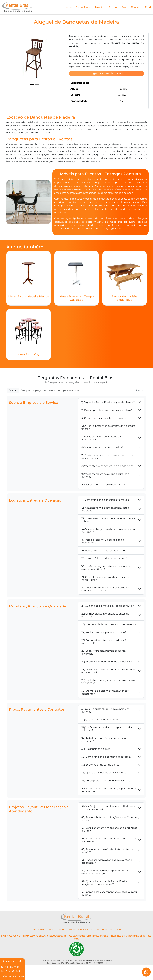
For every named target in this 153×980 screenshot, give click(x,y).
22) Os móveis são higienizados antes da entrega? (105, 627)
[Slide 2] (37, 85)
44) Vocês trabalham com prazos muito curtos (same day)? (109, 852)
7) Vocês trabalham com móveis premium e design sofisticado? (107, 469)
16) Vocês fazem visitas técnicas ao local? (105, 562)
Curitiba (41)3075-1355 (110, 948)
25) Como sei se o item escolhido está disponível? (104, 653)
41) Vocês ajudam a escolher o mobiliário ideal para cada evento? (108, 820)
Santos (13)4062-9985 (89, 948)
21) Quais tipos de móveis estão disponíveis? (108, 618)
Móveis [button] (98, 7)
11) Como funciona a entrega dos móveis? (106, 512)
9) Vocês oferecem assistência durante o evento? (105, 487)
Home (65, 7)
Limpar (140, 402)
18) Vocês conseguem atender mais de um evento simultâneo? (107, 580)
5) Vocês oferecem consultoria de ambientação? (101, 450)
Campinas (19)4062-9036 (65, 948)
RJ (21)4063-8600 (44, 948)
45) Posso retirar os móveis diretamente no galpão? (107, 863)
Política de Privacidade (80, 941)
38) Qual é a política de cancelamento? (104, 785)
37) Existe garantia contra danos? (101, 777)
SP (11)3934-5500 (27, 948)
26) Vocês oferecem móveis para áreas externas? (104, 664)
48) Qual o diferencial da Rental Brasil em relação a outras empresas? (106, 895)
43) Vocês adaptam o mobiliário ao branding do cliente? (109, 841)
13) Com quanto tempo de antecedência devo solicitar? (109, 532)
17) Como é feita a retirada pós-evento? (104, 570)
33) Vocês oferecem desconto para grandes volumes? (107, 741)
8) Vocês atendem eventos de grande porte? (108, 478)
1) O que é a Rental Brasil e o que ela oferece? (108, 414)
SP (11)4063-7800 (9, 948)
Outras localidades (14, 976)
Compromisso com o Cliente (47, 941)
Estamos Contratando (110, 941)
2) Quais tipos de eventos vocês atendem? (107, 422)
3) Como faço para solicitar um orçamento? (107, 430)
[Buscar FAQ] (76, 402)
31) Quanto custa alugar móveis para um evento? (105, 722)
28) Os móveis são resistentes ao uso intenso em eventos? (108, 683)
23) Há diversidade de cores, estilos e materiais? (110, 636)
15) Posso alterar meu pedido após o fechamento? (103, 553)
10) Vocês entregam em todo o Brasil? (104, 497)
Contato (135, 7)
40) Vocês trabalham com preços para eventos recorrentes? (109, 802)
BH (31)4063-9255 (130, 948)
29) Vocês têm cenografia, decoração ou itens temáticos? (108, 693)
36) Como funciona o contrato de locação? (106, 769)
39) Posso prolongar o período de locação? (106, 793)
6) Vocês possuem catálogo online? (102, 459)
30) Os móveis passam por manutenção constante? (105, 704)
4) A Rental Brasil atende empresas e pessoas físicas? (108, 439)
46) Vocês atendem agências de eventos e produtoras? (107, 873)
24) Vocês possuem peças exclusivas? (104, 644)
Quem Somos (81, 7)
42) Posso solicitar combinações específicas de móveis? (109, 830)
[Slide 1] (32, 85)
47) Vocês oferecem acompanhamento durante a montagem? (105, 884)
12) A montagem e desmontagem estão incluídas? (105, 521)
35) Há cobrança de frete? (96, 761)
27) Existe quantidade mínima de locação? (107, 674)
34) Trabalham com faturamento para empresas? (104, 751)
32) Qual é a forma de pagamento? (102, 731)
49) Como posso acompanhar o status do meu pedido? (109, 905)
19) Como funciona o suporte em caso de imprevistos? (106, 590)
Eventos (112, 7)
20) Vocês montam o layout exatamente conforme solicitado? (105, 601)
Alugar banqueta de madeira (106, 77)
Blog (124, 7)
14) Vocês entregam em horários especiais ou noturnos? (108, 542)
